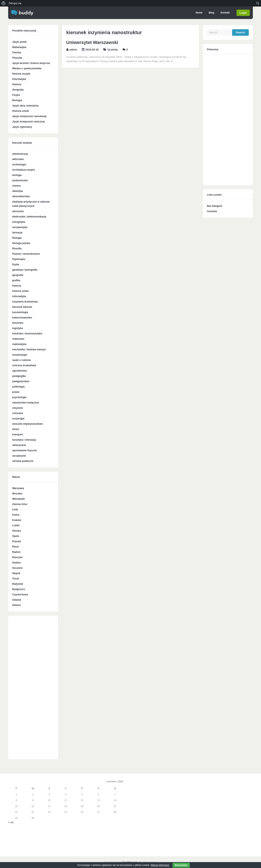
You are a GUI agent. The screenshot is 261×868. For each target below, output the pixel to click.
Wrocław (17, 494)
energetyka (19, 222)
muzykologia (20, 355)
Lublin (16, 525)
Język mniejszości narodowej (29, 116)
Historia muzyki (21, 74)
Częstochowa (20, 595)
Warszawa (18, 488)
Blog (212, 13)
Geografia (18, 90)
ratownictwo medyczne (26, 403)
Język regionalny (22, 127)
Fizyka (16, 95)
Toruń (16, 579)
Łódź (15, 510)
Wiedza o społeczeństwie (27, 68)
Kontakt (225, 13)
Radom (16, 552)
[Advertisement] (33, 690)
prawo (16, 392)
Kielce (16, 515)
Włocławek (18, 499)
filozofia (17, 249)
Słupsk (16, 573)
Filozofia (17, 58)
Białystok (18, 584)
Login (243, 13)
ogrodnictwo (20, 371)
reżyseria (18, 408)
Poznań (17, 541)
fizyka (16, 264)
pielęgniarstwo (21, 381)
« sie (11, 822)
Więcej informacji (160, 865)
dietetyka (18, 191)
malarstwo (18, 339)
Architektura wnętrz (24, 170)
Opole (16, 536)
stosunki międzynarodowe (28, 424)
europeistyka (20, 227)
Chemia (17, 53)
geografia (18, 275)
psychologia (19, 397)
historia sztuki (20, 291)
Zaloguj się (15, 3)
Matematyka (19, 47)
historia (17, 286)
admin (73, 50)
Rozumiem (181, 865)
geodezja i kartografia (25, 270)
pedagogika (19, 376)
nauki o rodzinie (22, 360)
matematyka (19, 344)
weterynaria (19, 445)
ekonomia (18, 211)
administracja (20, 154)
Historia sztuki (21, 111)
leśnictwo (18, 323)
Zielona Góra (20, 504)
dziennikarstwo (21, 196)
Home (199, 13)
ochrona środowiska (24, 365)
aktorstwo (18, 159)
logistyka (18, 328)
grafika (16, 280)
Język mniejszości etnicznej (28, 122)
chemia (16, 186)
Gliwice (17, 605)
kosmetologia (20, 312)
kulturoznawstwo (22, 318)
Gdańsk (17, 600)
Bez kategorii (215, 206)
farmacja (17, 233)
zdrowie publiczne (23, 461)
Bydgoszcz (19, 589)
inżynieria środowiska (25, 302)
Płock (15, 547)
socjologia (18, 419)
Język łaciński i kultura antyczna (31, 63)
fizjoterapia (19, 259)
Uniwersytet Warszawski (92, 42)
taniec (16, 429)
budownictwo (20, 180)
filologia (17, 238)
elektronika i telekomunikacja (29, 217)
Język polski (19, 42)
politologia (18, 387)
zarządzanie (19, 456)
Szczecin (17, 568)
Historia (17, 84)
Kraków (17, 520)
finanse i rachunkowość (26, 254)
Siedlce (17, 563)
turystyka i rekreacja (24, 440)
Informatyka (19, 79)
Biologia (17, 100)
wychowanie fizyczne (25, 450)
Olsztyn (17, 531)
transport (18, 435)
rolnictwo (18, 413)
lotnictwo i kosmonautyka (27, 334)
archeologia (19, 165)
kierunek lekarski (22, 307)
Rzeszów (17, 557)
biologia (17, 175)
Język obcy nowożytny (25, 106)
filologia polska (21, 243)
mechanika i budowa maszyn (29, 349)
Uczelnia (113, 50)
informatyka (19, 296)
